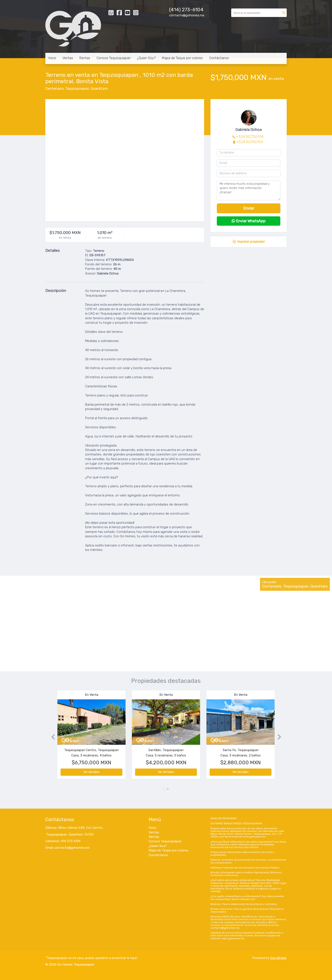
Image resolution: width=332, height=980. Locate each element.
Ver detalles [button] (91, 772)
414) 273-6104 (187, 10)
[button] (51, 737)
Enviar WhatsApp (249, 221)
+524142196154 (250, 142)
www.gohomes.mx (254, 837)
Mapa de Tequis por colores (182, 58)
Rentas (85, 58)
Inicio (52, 58)
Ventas (68, 58)
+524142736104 (250, 137)
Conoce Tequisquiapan (114, 58)
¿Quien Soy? (146, 58)
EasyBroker (279, 958)
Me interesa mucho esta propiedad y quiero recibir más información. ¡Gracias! (249, 190)
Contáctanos (219, 58)
